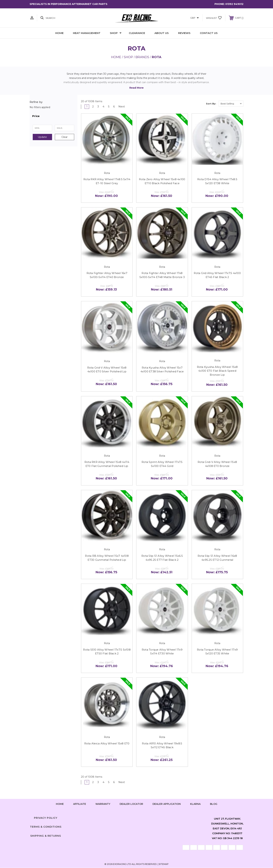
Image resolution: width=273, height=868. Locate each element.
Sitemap (164, 864)
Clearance (137, 33)
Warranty (103, 804)
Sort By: (211, 104)
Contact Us (209, 33)
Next (124, 107)
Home (59, 33)
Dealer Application (167, 804)
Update (42, 137)
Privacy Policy (46, 818)
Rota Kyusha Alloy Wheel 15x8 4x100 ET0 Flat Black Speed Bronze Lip (217, 371)
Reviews (184, 33)
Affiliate (80, 804)
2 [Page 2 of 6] (93, 107)
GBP (195, 18)
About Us (162, 33)
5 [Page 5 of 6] (109, 107)
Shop (116, 33)
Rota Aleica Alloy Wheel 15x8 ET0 (107, 743)
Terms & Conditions (46, 827)
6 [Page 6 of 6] (114, 107)
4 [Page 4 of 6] (104, 107)
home (60, 804)
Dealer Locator (131, 804)
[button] (53, 116)
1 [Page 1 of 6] (87, 107)
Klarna (195, 804)
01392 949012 (234, 4)
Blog (214, 804)
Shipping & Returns (46, 836)
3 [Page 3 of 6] (99, 107)
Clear (65, 137)
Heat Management (87, 33)
